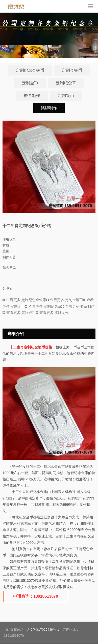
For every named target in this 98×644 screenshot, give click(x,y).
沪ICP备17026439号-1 (43, 630)
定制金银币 (72, 70)
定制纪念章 (66, 83)
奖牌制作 (49, 108)
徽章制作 (32, 96)
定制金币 (30, 83)
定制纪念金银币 (30, 70)
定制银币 (66, 96)
